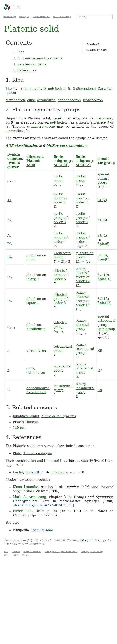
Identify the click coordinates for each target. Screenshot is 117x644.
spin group (106, 329)
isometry (106, 118)
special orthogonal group (106, 321)
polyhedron (57, 89)
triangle (33, 279)
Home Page (10, 16)
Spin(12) (104, 303)
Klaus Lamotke (25, 487)
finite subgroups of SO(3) (63, 161)
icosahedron (93, 100)
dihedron (35, 157)
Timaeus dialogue (38, 453)
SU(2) (102, 200)
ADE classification (22, 146)
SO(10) (103, 275)
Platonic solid (42, 530)
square (32, 303)
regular (27, 89)
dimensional (86, 89)
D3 (9, 244)
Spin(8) (104, 259)
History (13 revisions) (92, 551)
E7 (100, 370)
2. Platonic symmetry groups (37, 58)
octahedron (46, 100)
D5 (9, 277)
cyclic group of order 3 (61, 218)
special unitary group (103, 178)
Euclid (18, 472)
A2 (9, 220)
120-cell (19, 428)
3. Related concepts (30, 64)
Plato (17, 453)
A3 (9, 235)
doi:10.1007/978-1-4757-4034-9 (40, 505)
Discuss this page (62, 16)
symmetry (35, 127)
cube (31, 100)
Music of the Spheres (58, 416)
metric (84, 122)
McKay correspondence (67, 146)
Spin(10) (104, 279)
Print (15, 555)
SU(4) (102, 235)
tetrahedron (15, 100)
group (50, 127)
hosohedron (36, 329)
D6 (9, 301)
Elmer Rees (23, 511)
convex (40, 89)
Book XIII (33, 472)
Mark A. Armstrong (29, 497)
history (84, 540)
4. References (24, 70)
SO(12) (103, 299)
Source (26, 555)
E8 (100, 390)
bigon (31, 259)
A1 (9, 200)
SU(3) (102, 220)
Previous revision (32, 551)
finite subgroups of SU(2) (85, 161)
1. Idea (19, 52)
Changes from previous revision (61, 551)
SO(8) (102, 255)
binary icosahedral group (85, 388)
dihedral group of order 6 (61, 275)
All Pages (24, 16)
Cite (6, 555)
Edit (6, 551)
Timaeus (32, 422)
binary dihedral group (82, 325)
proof (55, 461)
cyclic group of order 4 (61, 237)
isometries (14, 131)
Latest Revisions (41, 16)
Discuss (16, 551)
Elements (60, 472)
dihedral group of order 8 (61, 299)
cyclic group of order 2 (61, 198)
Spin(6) (104, 244)
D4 (9, 257)
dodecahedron (69, 100)
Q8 (88, 261)
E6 (100, 351)
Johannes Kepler (26, 416)
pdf (70, 505)
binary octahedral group (84, 368)
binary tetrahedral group (85, 349)
